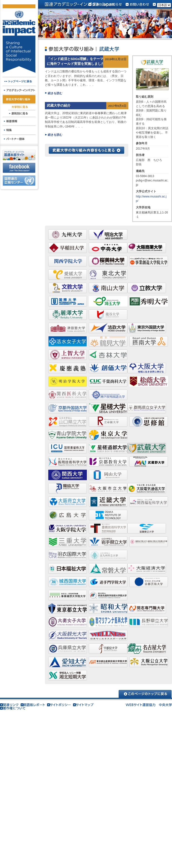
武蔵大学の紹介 (59, 106)
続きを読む (55, 93)
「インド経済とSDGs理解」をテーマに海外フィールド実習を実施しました (76, 61)
